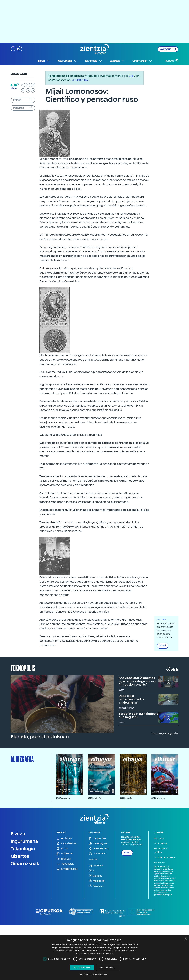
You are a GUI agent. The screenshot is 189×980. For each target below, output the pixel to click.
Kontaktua (159, 862)
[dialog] (94, 958)
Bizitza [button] (43, 61)
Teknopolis (23, 668)
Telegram (97, 886)
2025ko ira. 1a (126, 798)
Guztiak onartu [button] (82, 967)
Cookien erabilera (164, 857)
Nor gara (159, 838)
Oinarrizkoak (25, 863)
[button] (13, 49)
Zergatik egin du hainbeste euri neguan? (138, 715)
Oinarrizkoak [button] (142, 61)
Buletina (172, 61)
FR (33, 85)
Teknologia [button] (93, 61)
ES (28, 85)
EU (23, 85)
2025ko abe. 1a (95, 798)
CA (28, 90)
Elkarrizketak (66, 844)
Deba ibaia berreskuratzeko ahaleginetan (131, 699)
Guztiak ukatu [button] (108, 967)
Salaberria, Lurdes (19, 74)
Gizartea (20, 856)
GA (33, 90)
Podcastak (65, 864)
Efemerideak (99, 849)
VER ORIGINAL (80, 80)
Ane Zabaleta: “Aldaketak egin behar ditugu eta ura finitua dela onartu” (137, 681)
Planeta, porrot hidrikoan (40, 737)
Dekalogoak (98, 844)
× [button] (186, 939)
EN (23, 90)
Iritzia (62, 849)
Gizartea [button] (117, 61)
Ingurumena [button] (67, 61)
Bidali (163, 646)
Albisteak (64, 838)
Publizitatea (160, 843)
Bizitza (18, 834)
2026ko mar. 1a (63, 798)
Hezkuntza (97, 838)
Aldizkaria (168, 49)
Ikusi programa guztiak (165, 733)
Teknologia (23, 849)
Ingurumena (24, 841)
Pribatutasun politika (161, 850)
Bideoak (64, 859)
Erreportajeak (67, 869)
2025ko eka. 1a (158, 798)
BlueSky (96, 876)
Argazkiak (65, 854)
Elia (131, 76)
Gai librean (98, 854)
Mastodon (97, 881)
